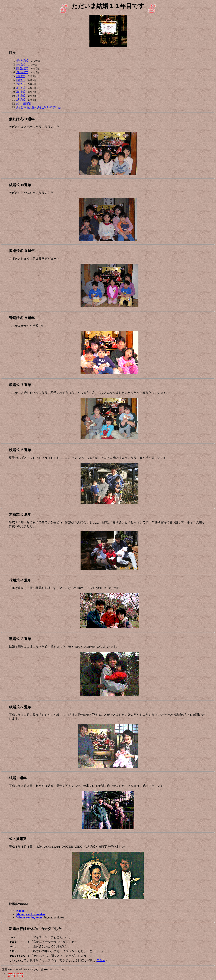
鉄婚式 (21, 80)
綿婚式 (21, 96)
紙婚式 (21, 100)
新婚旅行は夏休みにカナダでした (39, 107)
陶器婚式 (22, 68)
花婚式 (21, 88)
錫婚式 (21, 64)
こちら (101, 960)
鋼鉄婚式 (22, 61)
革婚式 (21, 92)
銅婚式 (21, 76)
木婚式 (21, 84)
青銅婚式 (22, 72)
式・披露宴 (24, 103)
